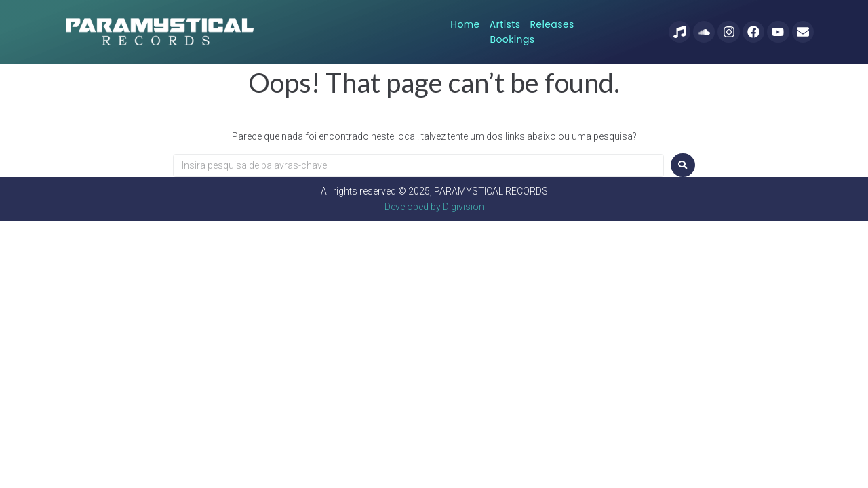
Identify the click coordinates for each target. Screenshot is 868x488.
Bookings (579, 30)
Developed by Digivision (434, 204)
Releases (525, 30)
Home (438, 30)
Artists (478, 30)
